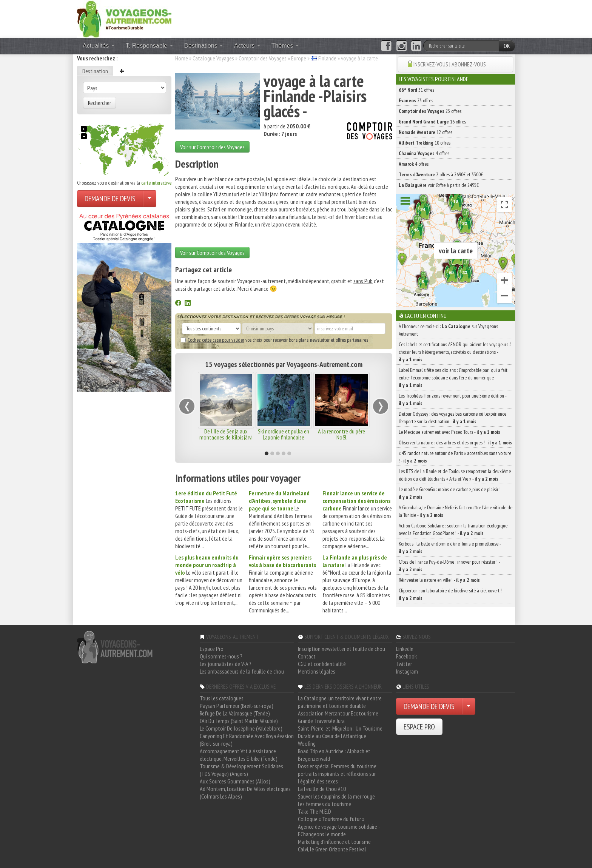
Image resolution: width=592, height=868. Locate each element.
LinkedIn (405, 649)
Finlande (327, 58)
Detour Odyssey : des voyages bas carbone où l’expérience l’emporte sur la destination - (452, 418)
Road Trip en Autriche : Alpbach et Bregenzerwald (334, 755)
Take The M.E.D (314, 811)
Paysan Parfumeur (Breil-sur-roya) (237, 706)
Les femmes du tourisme (325, 804)
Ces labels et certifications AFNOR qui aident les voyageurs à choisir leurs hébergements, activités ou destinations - (455, 352)
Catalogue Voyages (213, 58)
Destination (95, 71)
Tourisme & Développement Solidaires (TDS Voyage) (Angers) (241, 770)
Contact (307, 656)
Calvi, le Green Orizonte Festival (332, 849)
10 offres (425, 143)
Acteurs (247, 45)
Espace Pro (212, 649)
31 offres (416, 90)
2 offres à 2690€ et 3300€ (441, 174)
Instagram (407, 671)
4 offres (424, 153)
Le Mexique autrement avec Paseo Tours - (449, 432)
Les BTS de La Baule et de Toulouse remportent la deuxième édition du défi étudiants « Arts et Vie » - (455, 475)
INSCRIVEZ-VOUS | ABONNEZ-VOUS (450, 64)
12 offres (425, 132)
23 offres (416, 100)
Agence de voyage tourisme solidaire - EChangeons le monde (339, 830)
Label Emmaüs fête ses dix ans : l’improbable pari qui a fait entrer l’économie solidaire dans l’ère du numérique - (453, 378)
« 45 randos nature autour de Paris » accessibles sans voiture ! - (455, 457)
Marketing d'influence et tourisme (334, 842)
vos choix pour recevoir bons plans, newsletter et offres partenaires (274, 340)
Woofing (307, 743)
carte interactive (156, 183)
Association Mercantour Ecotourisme (338, 713)
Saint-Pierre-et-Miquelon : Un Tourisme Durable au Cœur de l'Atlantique (340, 732)
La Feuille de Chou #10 (322, 789)
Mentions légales (317, 671)
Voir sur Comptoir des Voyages (212, 147)
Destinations (204, 45)
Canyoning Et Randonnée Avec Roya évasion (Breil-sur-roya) (247, 740)
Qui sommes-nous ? (221, 656)
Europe (299, 58)
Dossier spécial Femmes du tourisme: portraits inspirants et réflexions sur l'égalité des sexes (338, 774)
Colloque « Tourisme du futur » (331, 819)
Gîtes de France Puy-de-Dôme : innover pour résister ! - (449, 566)
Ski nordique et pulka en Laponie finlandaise (284, 434)
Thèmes (285, 45)
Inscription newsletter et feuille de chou (341, 649)
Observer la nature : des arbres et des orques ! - (455, 442)
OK (507, 46)
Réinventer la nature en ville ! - (439, 580)
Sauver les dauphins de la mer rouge (336, 796)
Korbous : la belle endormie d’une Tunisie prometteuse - (450, 547)
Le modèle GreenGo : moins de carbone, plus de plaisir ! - (451, 493)
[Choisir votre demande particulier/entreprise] (150, 199)
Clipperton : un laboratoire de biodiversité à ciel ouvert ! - (451, 594)
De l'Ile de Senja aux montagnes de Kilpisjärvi (226, 434)
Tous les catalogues (222, 698)
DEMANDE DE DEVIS (110, 199)
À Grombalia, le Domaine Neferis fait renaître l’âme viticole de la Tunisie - (456, 511)
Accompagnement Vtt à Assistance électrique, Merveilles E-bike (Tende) (239, 755)
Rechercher (99, 103)
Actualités (99, 45)
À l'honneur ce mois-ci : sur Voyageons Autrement (448, 330)
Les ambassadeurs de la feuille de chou (242, 671)
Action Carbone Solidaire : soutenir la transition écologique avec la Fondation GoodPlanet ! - (453, 529)
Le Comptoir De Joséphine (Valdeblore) (241, 728)
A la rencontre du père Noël (341, 434)
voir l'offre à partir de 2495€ (439, 185)
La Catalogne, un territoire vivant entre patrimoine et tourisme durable (340, 702)
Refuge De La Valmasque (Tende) (235, 713)
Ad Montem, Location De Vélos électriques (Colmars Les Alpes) (245, 792)
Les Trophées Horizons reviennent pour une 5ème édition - (452, 399)
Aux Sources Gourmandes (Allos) (235, 781)
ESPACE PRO (419, 727)
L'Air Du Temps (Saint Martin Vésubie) (239, 721)
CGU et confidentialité (322, 664)
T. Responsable (149, 45)
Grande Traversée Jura (321, 721)
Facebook (406, 656)
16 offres (432, 122)
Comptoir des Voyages (263, 58)
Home (182, 58)
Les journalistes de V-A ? (226, 664)
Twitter (404, 664)
